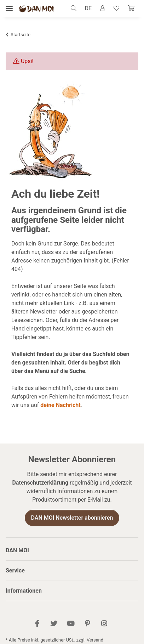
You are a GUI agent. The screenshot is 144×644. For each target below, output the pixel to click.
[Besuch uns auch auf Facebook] (37, 624)
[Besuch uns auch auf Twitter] (54, 624)
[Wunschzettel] (116, 9)
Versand (95, 640)
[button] (76, 9)
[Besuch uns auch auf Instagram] (104, 624)
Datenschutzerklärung (40, 483)
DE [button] (88, 8)
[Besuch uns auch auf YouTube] (71, 624)
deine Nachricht (60, 405)
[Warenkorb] (131, 9)
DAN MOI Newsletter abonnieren (72, 518)
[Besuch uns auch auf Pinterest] (87, 624)
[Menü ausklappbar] (9, 9)
